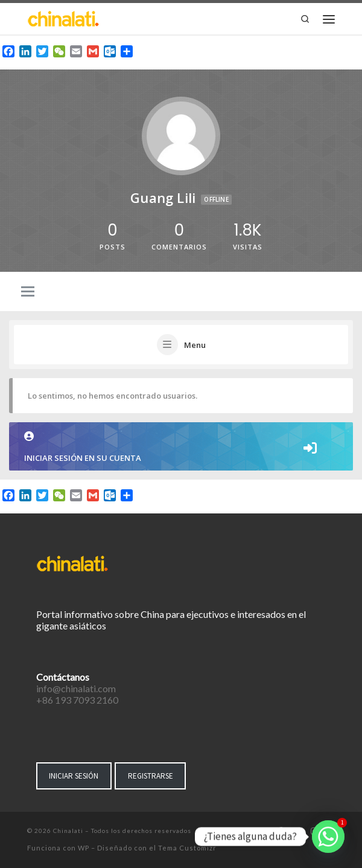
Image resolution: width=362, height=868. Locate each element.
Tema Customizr (187, 848)
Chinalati (68, 831)
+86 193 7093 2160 (77, 700)
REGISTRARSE (151, 776)
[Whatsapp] (328, 837)
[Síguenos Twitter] (297, 832)
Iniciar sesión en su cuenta (181, 447)
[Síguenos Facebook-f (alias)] (280, 832)
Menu (195, 345)
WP (84, 848)
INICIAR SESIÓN (74, 776)
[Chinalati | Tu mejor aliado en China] (63, 18)
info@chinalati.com (76, 688)
